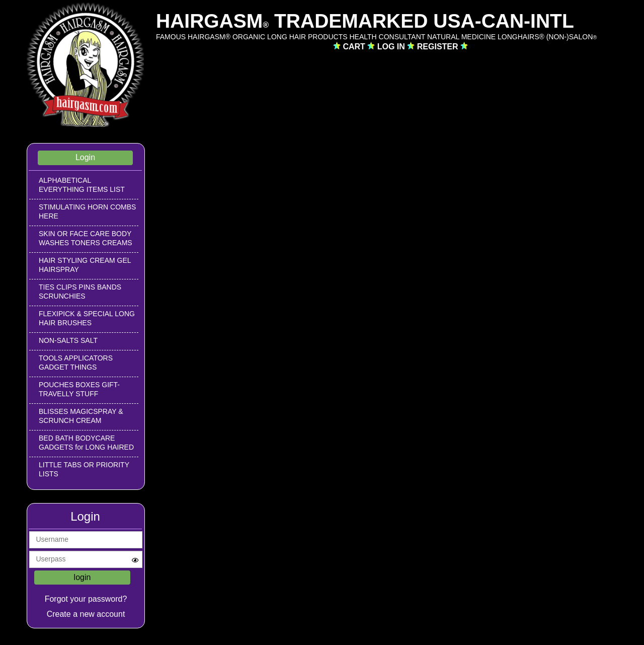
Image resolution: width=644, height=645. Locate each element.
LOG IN (392, 47)
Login (85, 157)
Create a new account (86, 614)
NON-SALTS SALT (68, 340)
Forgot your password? (86, 599)
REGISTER (439, 47)
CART (355, 47)
